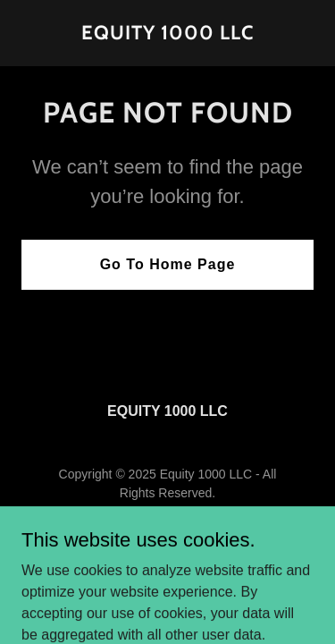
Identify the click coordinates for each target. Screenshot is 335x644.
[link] (167, 34)
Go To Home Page (168, 264)
